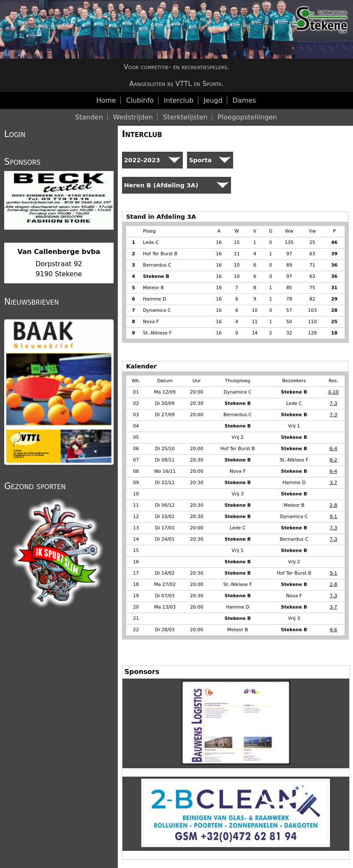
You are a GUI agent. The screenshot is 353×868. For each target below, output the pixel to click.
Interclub (142, 134)
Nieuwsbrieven (31, 302)
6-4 (333, 449)
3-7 (333, 483)
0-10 (334, 392)
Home (106, 100)
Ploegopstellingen (247, 117)
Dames (244, 100)
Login (15, 134)
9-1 (333, 517)
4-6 (333, 630)
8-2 (333, 460)
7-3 (333, 403)
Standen (89, 117)
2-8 (333, 505)
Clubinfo (140, 100)
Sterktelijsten (185, 117)
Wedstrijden (133, 117)
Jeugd (213, 100)
